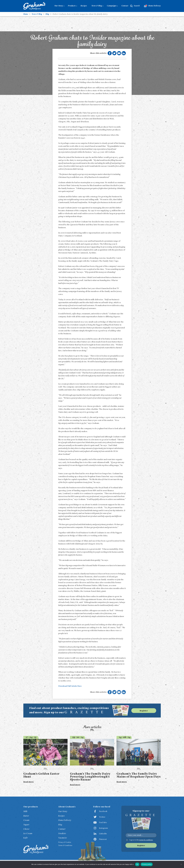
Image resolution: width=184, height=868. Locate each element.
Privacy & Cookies (65, 842)
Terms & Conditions (65, 845)
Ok (137, 864)
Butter (26, 816)
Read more (29, 782)
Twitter (102, 817)
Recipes (84, 6)
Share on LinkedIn (124, 53)
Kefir (26, 838)
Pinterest (103, 839)
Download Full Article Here (70, 686)
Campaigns (112, 6)
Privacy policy (147, 864)
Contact (125, 6)
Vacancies (62, 838)
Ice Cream (28, 834)
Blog (60, 825)
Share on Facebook (110, 53)
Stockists (62, 834)
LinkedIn (103, 834)
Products (72, 6)
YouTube (103, 823)
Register (144, 711)
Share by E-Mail (119, 53)
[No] (181, 864)
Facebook (103, 811)
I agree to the (141, 840)
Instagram (103, 828)
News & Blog (97, 6)
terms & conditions (146, 840)
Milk (25, 811)
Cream (26, 820)
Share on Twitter (114, 53)
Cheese (26, 829)
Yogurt (26, 825)
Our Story (59, 6)
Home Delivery (152, 6)
